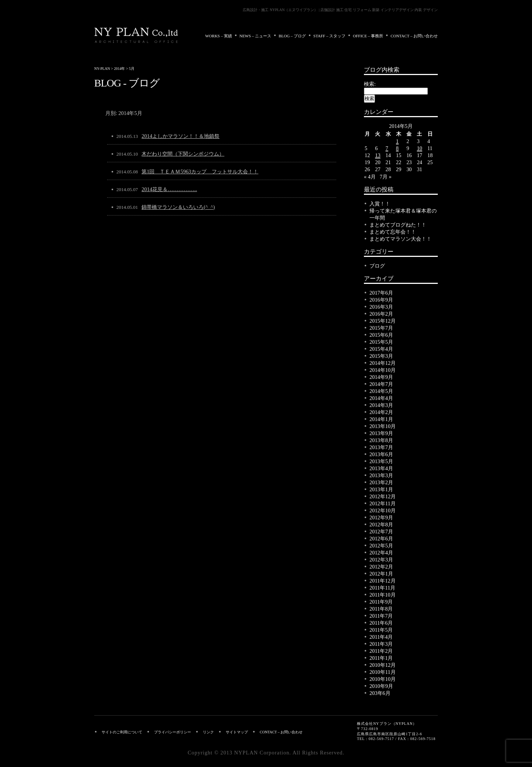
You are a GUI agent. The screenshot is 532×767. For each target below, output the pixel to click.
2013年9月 (381, 433)
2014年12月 (383, 363)
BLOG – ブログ (292, 36)
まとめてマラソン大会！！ (400, 239)
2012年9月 (381, 517)
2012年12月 (383, 496)
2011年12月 (383, 581)
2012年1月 (381, 574)
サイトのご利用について (122, 732)
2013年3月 (381, 475)
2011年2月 (381, 651)
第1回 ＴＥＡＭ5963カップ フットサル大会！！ (200, 172)
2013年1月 (381, 489)
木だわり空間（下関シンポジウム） (183, 154)
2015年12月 (383, 321)
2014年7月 (381, 384)
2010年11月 (383, 672)
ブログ (377, 266)
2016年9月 (381, 300)
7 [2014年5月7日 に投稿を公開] (387, 148)
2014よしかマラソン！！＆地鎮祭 (180, 136)
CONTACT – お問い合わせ (414, 36)
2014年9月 (381, 377)
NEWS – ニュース (255, 36)
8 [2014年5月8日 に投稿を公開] (397, 148)
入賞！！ (380, 204)
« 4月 (370, 177)
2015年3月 (381, 356)
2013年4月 (381, 468)
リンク (208, 732)
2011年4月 (381, 637)
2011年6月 (381, 623)
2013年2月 (381, 482)
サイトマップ (237, 732)
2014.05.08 (127, 172)
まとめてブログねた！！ (398, 225)
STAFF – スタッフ (329, 36)
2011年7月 (381, 616)
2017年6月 (381, 293)
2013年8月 (381, 440)
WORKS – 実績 (219, 36)
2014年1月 (381, 419)
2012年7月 (381, 532)
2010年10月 (383, 679)
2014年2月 (381, 412)
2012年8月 (381, 525)
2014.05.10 (127, 154)
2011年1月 (381, 658)
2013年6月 (381, 454)
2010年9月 (381, 686)
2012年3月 (381, 560)
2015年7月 (381, 328)
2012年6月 (381, 539)
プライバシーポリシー (173, 732)
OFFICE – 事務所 (368, 36)
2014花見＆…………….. (169, 189)
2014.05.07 (127, 189)
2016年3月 (381, 307)
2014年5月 (381, 391)
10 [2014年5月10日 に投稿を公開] (419, 148)
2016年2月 (381, 314)
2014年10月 (383, 370)
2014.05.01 (127, 207)
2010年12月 (383, 665)
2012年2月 (381, 567)
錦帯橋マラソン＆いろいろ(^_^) (178, 207)
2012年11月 (383, 503)
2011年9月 (381, 602)
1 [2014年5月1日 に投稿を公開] (397, 141)
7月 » (386, 177)
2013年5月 (381, 461)
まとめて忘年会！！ (393, 232)
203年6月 (380, 693)
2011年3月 (381, 644)
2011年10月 (383, 595)
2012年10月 (383, 510)
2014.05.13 (127, 136)
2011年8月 (381, 609)
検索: (370, 84)
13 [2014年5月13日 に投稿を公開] (378, 155)
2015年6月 (381, 335)
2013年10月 (383, 426)
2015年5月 (381, 342)
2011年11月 (382, 588)
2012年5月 (381, 546)
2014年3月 (381, 405)
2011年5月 (381, 630)
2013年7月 (381, 447)
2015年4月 (381, 349)
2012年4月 (381, 553)
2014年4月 (381, 398)
